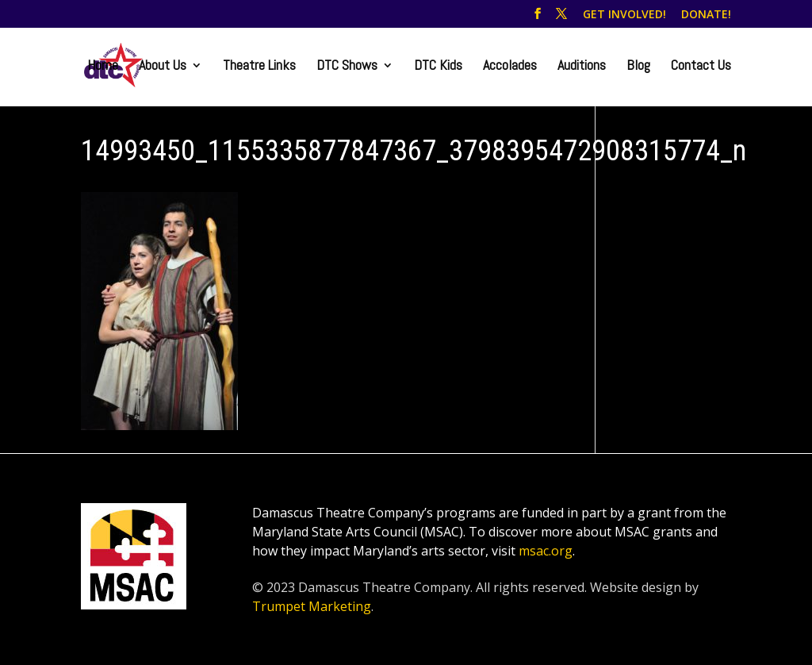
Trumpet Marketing (312, 606)
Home (103, 67)
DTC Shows (347, 67)
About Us (163, 67)
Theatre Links (259, 67)
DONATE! (706, 15)
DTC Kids (438, 67)
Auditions (582, 67)
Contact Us (701, 67)
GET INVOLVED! (624, 15)
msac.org (546, 551)
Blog (638, 67)
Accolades (510, 67)
